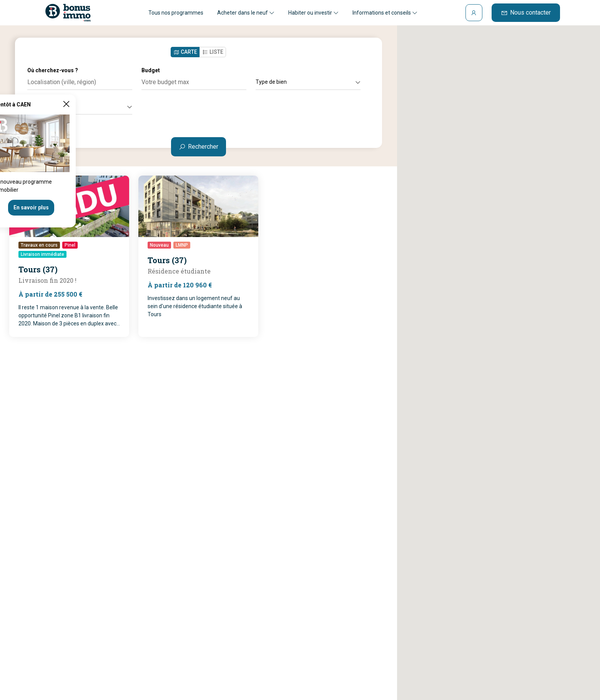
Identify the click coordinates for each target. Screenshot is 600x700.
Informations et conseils (385, 13)
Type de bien (308, 82)
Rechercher (199, 147)
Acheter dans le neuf (246, 13)
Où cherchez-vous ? (53, 70)
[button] (499, 356)
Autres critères (80, 106)
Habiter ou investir (313, 13)
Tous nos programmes (176, 13)
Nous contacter (526, 12)
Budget (151, 70)
